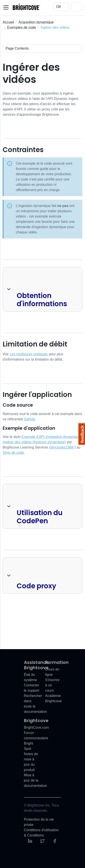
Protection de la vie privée (39, 822)
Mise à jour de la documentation (35, 780)
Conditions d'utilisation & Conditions (41, 833)
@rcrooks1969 (62, 447)
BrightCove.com (36, 727)
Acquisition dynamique (36, 22)
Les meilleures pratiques (29, 354)
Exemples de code (22, 27)
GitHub (29, 419)
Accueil (8, 22)
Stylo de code (13, 453)
